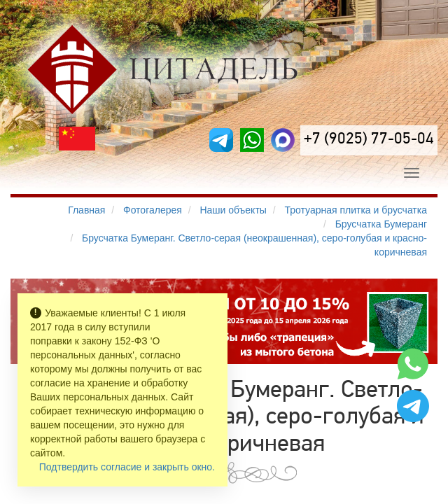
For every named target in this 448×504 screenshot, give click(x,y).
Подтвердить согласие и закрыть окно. (127, 467)
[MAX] (283, 140)
